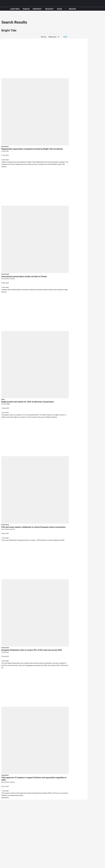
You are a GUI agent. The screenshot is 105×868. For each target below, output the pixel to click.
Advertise (72, 9)
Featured (26, 9)
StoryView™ (50, 9)
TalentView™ (37, 9)
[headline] (35, 149)
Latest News (15, 9)
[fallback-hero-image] (35, 93)
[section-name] (5, 146)
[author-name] (35, 151)
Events (60, 9)
